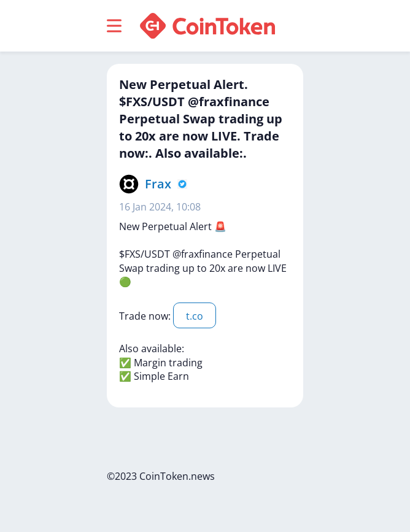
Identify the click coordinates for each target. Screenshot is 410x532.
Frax (158, 184)
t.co (195, 316)
